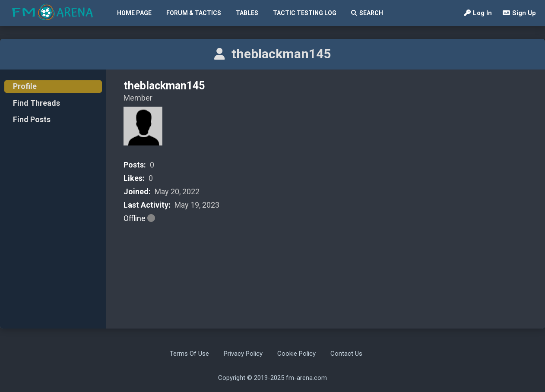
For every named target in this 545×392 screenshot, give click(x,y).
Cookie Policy (296, 354)
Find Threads (36, 103)
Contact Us (346, 354)
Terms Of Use (189, 354)
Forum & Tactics (194, 13)
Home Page (134, 13)
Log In (478, 13)
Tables (247, 13)
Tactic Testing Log (305, 13)
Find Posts (32, 119)
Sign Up (519, 13)
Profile (25, 86)
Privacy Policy (243, 354)
